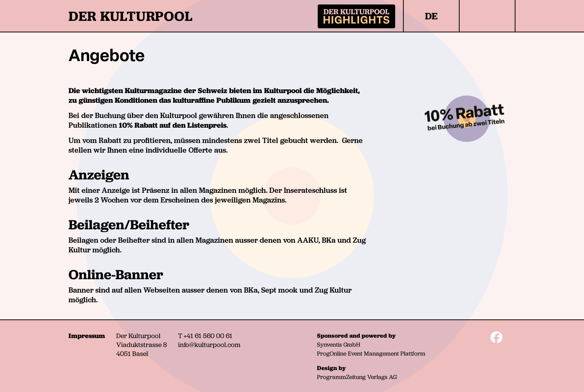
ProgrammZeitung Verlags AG (357, 377)
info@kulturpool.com (209, 345)
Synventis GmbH (339, 345)
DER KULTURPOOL (131, 16)
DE (431, 16)
